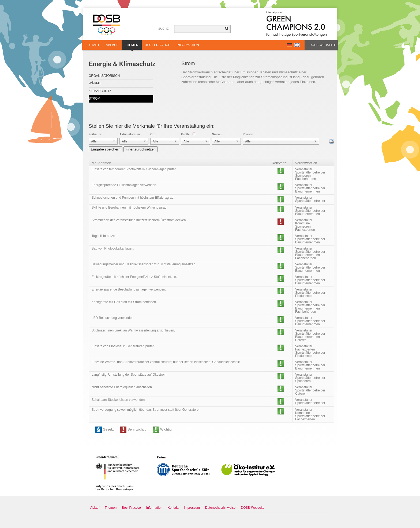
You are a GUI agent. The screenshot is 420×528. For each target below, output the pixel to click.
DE (290, 45)
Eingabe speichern (106, 149)
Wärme (95, 83)
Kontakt (173, 508)
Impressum (192, 508)
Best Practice (158, 45)
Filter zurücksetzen (141, 149)
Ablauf (112, 45)
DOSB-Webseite (323, 45)
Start (94, 45)
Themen (132, 46)
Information (188, 45)
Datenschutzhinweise (220, 508)
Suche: (164, 29)
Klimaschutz (100, 91)
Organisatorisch (104, 76)
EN (297, 45)
